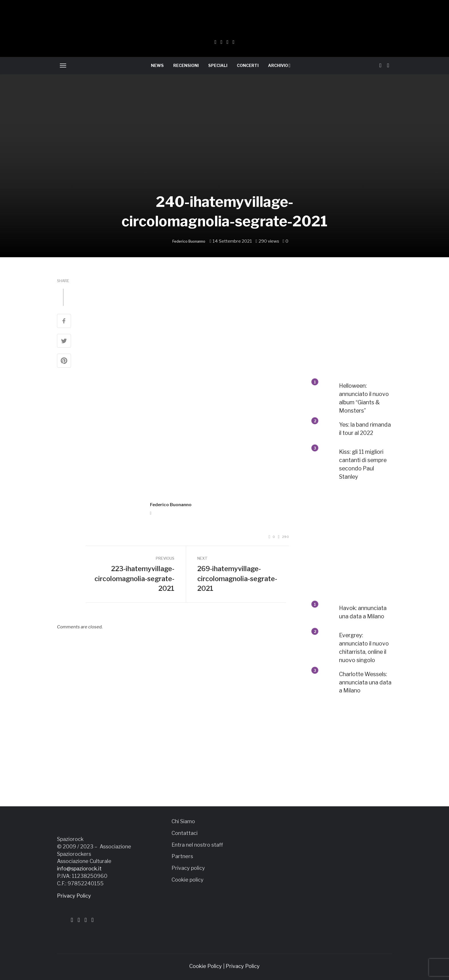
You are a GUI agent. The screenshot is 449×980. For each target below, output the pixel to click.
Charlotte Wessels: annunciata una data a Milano (365, 682)
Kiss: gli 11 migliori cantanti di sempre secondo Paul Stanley (363, 464)
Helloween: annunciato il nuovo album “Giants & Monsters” (364, 398)
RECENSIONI (186, 65)
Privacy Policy (74, 896)
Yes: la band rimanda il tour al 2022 (365, 429)
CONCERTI (248, 65)
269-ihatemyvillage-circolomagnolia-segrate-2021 (237, 579)
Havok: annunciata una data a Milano (363, 612)
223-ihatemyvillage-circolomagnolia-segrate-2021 (134, 579)
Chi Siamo (183, 821)
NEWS (157, 65)
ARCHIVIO (278, 65)
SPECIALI (218, 65)
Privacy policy (188, 868)
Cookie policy (188, 880)
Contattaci (185, 833)
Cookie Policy (206, 966)
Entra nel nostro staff (197, 845)
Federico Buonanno (189, 241)
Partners (182, 856)
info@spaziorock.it (79, 869)
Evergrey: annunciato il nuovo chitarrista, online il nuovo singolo (364, 648)
